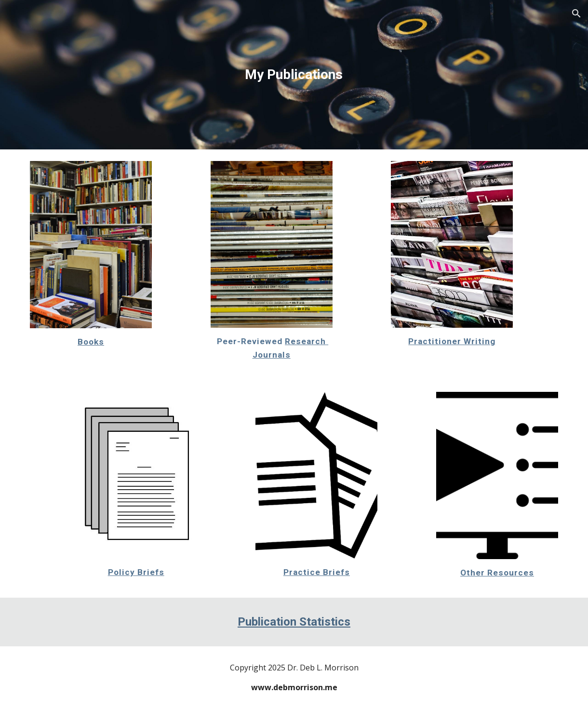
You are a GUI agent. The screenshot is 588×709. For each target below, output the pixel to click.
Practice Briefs (317, 572)
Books (91, 342)
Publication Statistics (294, 622)
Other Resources (497, 573)
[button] (576, 13)
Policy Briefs (136, 572)
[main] (294, 75)
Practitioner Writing (452, 341)
